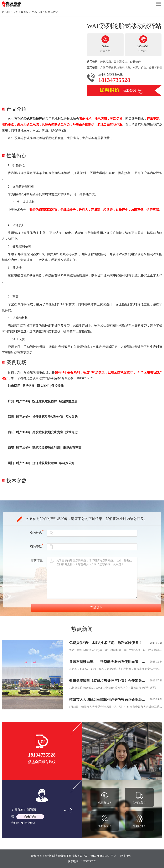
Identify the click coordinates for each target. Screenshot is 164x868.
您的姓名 (37, 533)
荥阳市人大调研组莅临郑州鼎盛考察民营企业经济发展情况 (108, 700)
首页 (26, 12)
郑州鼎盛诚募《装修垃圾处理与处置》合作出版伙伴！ (108, 681)
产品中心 (37, 12)
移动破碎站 (52, 12)
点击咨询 (30, 817)
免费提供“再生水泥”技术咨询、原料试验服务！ (105, 643)
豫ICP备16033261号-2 (103, 856)
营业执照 (126, 856)
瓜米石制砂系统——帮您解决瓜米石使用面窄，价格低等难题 (108, 662)
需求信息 (37, 560)
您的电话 (37, 547)
